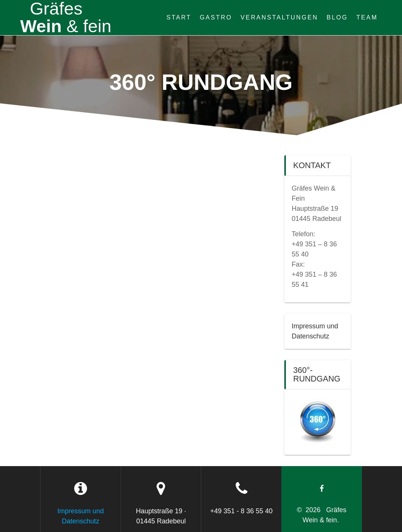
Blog (337, 17)
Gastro (216, 17)
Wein (66, 18)
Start (179, 17)
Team (367, 17)
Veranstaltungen (279, 17)
